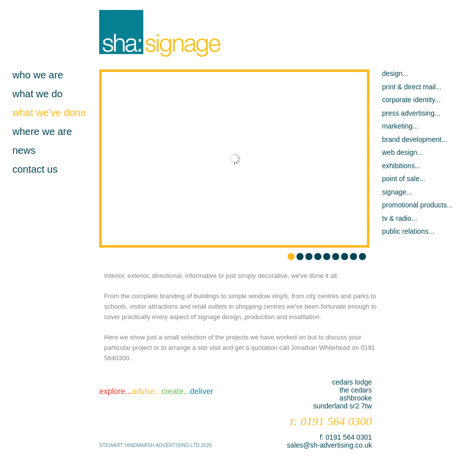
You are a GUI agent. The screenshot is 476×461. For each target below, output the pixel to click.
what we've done (49, 113)
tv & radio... (400, 218)
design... (395, 73)
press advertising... (412, 113)
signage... (397, 192)
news (24, 150)
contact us (35, 169)
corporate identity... (412, 100)
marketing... (400, 126)
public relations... (408, 231)
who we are (38, 75)
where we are (42, 132)
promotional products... (417, 205)
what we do (37, 94)
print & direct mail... (412, 87)
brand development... (415, 139)
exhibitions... (402, 166)
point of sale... (404, 179)
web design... (403, 152)
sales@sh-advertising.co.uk (329, 445)
